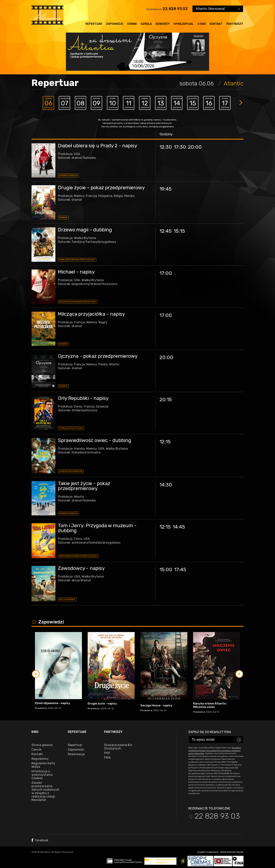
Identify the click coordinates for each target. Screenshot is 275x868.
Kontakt (216, 24)
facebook (40, 840)
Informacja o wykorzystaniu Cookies (42, 775)
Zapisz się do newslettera (210, 732)
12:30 (166, 147)
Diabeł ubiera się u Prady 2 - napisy (97, 146)
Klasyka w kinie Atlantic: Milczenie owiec (210, 705)
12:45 (166, 231)
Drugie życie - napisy (102, 704)
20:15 (166, 400)
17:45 (180, 570)
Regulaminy (40, 759)
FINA (107, 758)
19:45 (166, 189)
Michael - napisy (76, 272)
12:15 (165, 442)
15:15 (179, 231)
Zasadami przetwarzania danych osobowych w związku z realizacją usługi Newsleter (215, 751)
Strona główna (42, 745)
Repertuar (94, 24)
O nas (202, 24)
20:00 (195, 147)
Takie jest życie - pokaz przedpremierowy (84, 486)
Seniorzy (163, 24)
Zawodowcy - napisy (81, 568)
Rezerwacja (76, 754)
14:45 (179, 527)
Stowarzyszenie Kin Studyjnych (118, 747)
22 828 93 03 (175, 9)
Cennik (132, 24)
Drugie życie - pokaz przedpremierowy (101, 188)
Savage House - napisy (156, 705)
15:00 (166, 570)
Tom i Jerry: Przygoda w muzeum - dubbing (97, 528)
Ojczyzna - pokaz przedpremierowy (98, 356)
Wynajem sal (184, 24)
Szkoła (146, 24)
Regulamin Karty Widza (43, 765)
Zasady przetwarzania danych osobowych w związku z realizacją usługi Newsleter (45, 791)
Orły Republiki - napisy (83, 398)
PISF (107, 753)
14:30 (166, 485)
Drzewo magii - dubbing (85, 230)
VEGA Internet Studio (232, 852)
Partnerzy (235, 24)
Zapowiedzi (115, 24)
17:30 (180, 147)
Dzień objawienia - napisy (53, 703)
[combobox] (218, 9)
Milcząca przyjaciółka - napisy (91, 314)
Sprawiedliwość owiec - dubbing (95, 440)
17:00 (166, 273)
